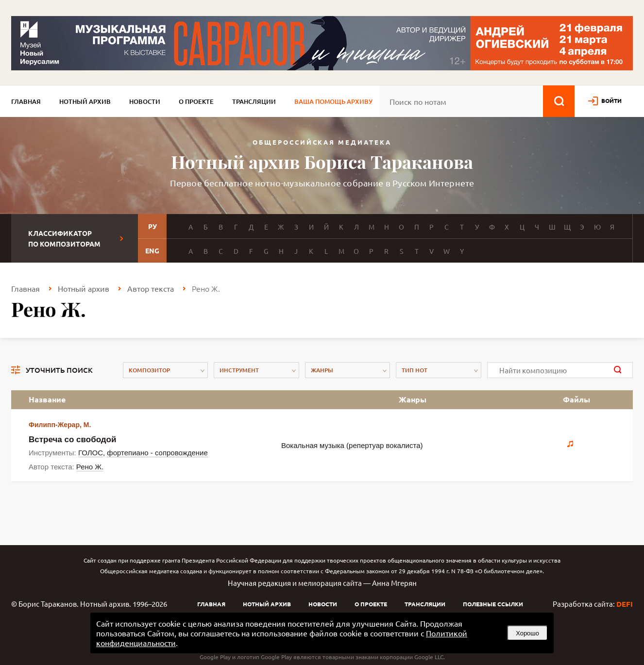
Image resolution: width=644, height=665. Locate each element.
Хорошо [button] (527, 633)
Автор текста (151, 288)
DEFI (625, 604)
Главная (26, 101)
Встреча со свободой (72, 440)
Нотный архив (85, 101)
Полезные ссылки (493, 604)
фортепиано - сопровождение (157, 453)
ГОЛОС (91, 453)
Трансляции (254, 101)
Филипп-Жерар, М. (60, 425)
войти (611, 100)
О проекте (196, 101)
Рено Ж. (90, 467)
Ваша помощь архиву (333, 101)
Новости (145, 101)
